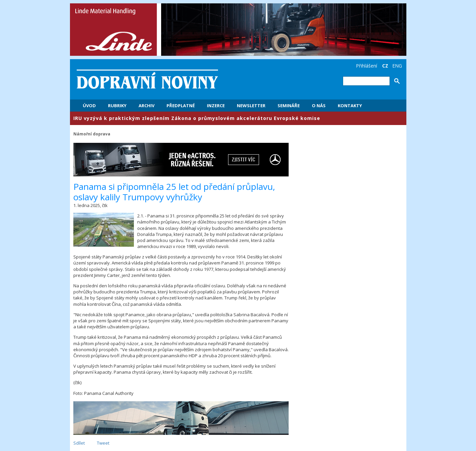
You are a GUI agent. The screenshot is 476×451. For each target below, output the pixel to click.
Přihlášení (367, 66)
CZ (385, 66)
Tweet (103, 443)
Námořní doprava (92, 134)
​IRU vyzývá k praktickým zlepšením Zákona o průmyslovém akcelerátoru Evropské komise (197, 118)
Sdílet (79, 443)
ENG (397, 66)
